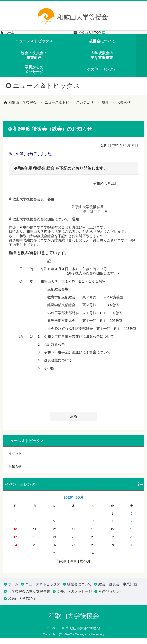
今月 (74, 566)
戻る (74, 422)
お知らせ (124, 108)
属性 (105, 108)
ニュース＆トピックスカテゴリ (69, 108)
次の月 (85, 566)
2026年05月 (73, 502)
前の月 (62, 566)
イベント (15, 459)
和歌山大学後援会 (23, 108)
